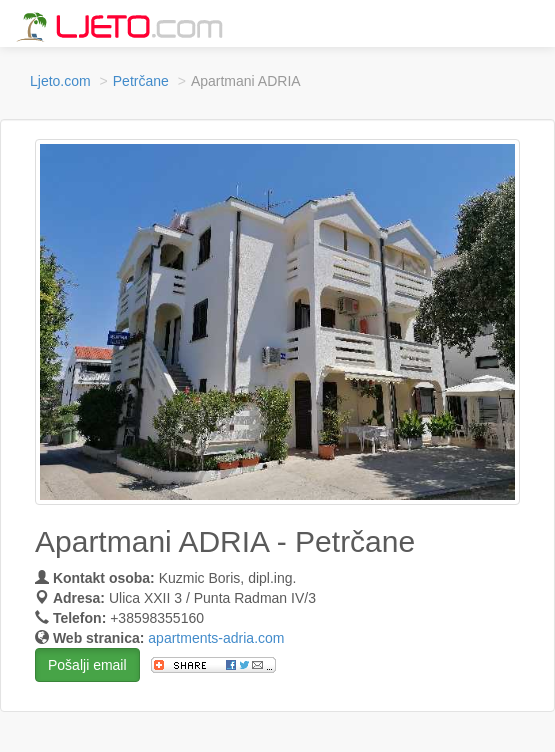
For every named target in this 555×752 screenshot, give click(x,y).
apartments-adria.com (216, 638)
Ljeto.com (60, 81)
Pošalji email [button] (87, 665)
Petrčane (141, 81)
